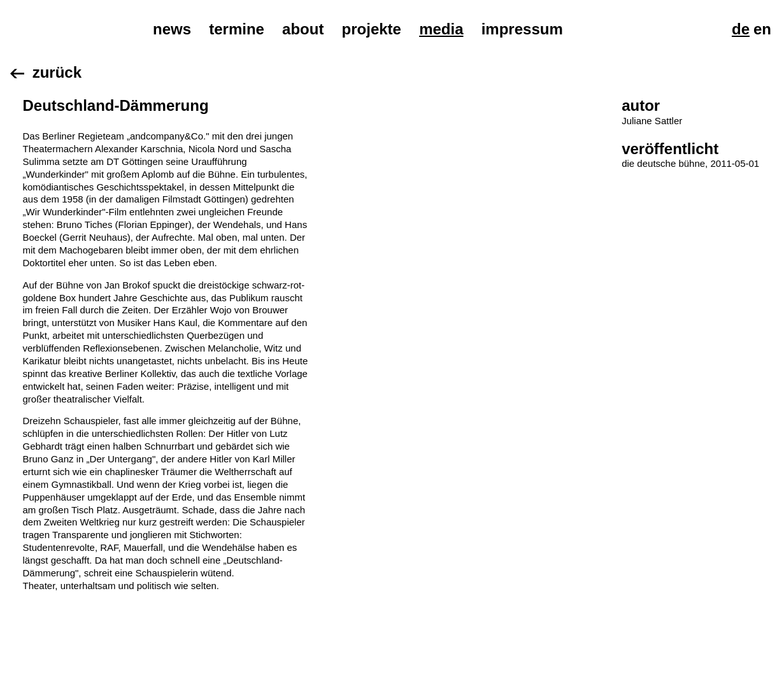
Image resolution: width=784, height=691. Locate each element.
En (762, 29)
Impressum (522, 29)
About (303, 29)
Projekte (372, 29)
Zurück (57, 72)
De (741, 29)
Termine (237, 29)
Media (441, 29)
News (172, 29)
